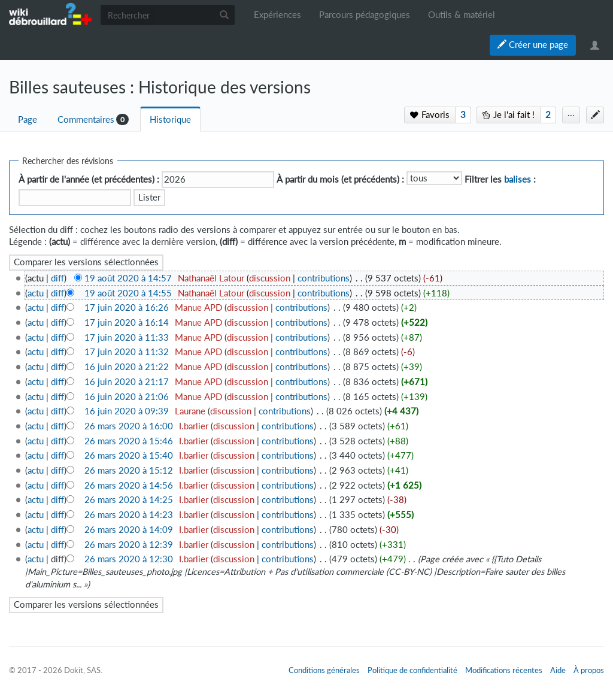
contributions (324, 278)
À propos (589, 670)
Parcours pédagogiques (365, 15)
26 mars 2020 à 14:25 (129, 500)
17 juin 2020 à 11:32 (127, 352)
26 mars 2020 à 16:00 (129, 426)
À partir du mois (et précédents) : (340, 179)
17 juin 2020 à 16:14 (127, 322)
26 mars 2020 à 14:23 (129, 515)
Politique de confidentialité (412, 670)
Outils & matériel (462, 15)
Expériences (277, 15)
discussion (270, 278)
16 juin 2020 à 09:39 (127, 411)
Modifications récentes (504, 670)
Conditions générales (324, 670)
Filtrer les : (500, 179)
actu (36, 293)
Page (28, 119)
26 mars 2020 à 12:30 (129, 559)
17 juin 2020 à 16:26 (127, 307)
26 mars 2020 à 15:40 (129, 455)
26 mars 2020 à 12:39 (129, 545)
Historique (170, 119)
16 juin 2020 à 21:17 (127, 382)
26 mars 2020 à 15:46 (129, 441)
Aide (558, 670)
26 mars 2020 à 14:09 (129, 530)
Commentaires (86, 119)
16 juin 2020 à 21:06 (127, 397)
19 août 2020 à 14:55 (128, 293)
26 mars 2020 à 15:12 (129, 470)
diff (57, 278)
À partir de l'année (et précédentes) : (89, 179)
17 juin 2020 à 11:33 (127, 337)
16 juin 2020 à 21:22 (127, 367)
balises (518, 179)
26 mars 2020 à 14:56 (129, 485)
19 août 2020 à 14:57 (128, 278)
